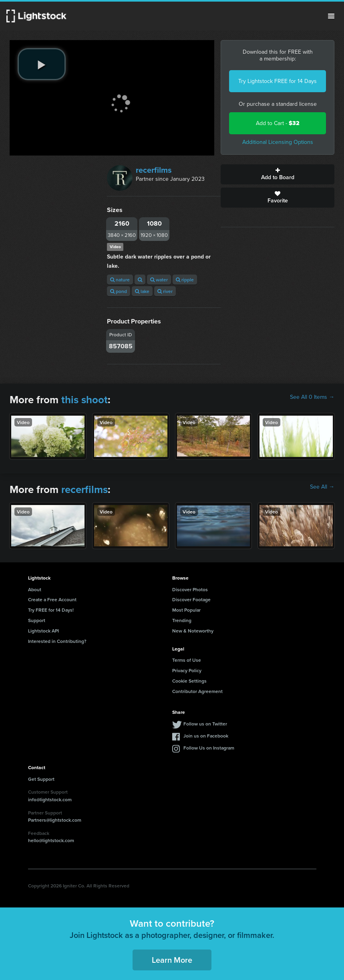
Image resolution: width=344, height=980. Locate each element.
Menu (331, 16)
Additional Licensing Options (278, 142)
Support (37, 620)
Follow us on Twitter (205, 724)
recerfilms (154, 170)
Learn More (172, 960)
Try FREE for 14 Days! (51, 610)
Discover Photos (190, 589)
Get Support (41, 779)
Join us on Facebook (206, 736)
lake (142, 291)
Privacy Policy (187, 670)
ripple (185, 280)
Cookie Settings (189, 681)
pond (119, 291)
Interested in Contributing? (57, 641)
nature (120, 280)
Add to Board (278, 174)
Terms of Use (187, 660)
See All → (322, 487)
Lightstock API (43, 631)
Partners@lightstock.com (55, 820)
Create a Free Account (52, 599)
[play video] (42, 64)
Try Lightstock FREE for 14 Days (278, 81)
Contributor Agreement (197, 691)
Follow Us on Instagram (209, 748)
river (165, 291)
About (35, 589)
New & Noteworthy (193, 631)
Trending (182, 620)
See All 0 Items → (312, 397)
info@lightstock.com (50, 799)
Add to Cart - (278, 123)
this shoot (84, 400)
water (159, 280)
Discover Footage (191, 599)
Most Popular (186, 610)
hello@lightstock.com (51, 840)
